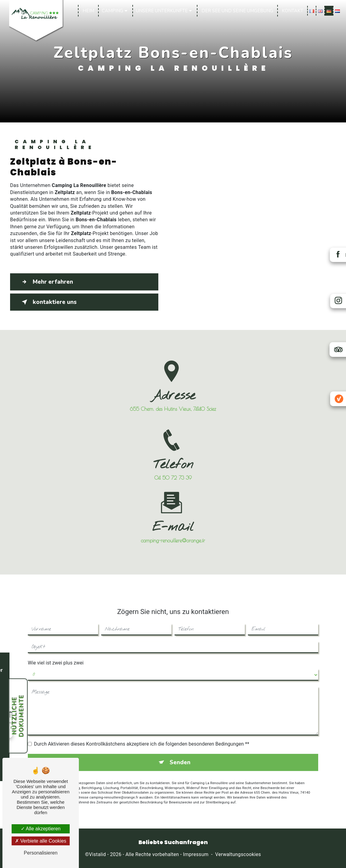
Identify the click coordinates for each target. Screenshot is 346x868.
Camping (112, 11)
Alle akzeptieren (41, 829)
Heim (88, 11)
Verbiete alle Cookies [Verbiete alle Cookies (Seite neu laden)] (41, 841)
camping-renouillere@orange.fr (173, 534)
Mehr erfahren (47, 282)
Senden (180, 756)
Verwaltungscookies (238, 855)
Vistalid (98, 855)
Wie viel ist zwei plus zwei (56, 656)
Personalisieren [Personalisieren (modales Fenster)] (41, 853)
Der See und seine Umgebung (237, 11)
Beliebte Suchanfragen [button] (173, 842)
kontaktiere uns (49, 302)
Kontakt (292, 11)
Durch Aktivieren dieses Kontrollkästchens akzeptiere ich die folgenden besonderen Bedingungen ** (142, 737)
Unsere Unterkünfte (162, 11)
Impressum (196, 855)
